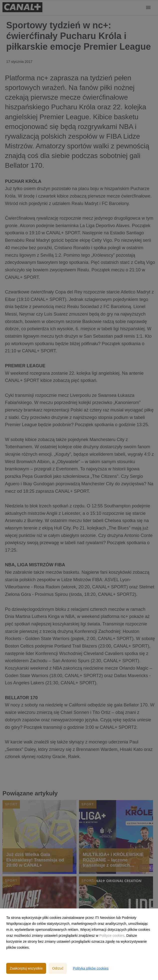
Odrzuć (58, 968)
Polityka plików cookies (91, 968)
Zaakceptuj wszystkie (26, 968)
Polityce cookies (112, 936)
